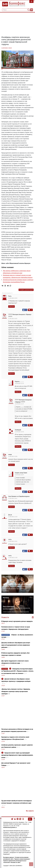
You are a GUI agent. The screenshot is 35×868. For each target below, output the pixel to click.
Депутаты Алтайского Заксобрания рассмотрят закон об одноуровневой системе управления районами (16, 645)
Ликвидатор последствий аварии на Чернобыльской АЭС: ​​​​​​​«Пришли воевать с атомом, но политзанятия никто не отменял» (17, 671)
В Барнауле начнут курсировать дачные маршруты (17, 621)
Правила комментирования (22, 859)
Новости (5, 617)
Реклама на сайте (15, 862)
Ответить (11, 306)
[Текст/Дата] (32, 10)
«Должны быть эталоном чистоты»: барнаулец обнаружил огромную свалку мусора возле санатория (16, 691)
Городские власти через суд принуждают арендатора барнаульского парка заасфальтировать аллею (17, 755)
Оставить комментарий (26, 290)
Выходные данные (9, 857)
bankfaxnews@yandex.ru (10, 827)
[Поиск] (29, 10)
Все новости (30, 811)
